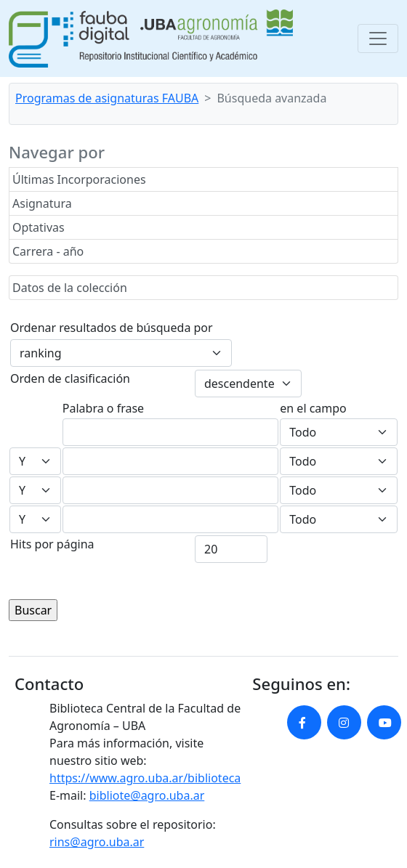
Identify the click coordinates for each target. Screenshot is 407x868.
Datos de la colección (70, 288)
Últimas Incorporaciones (79, 179)
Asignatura (42, 203)
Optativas (39, 227)
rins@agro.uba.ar (97, 842)
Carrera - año (48, 251)
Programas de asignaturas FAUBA (107, 98)
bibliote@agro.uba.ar (147, 795)
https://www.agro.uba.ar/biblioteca (145, 778)
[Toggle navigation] (378, 38)
